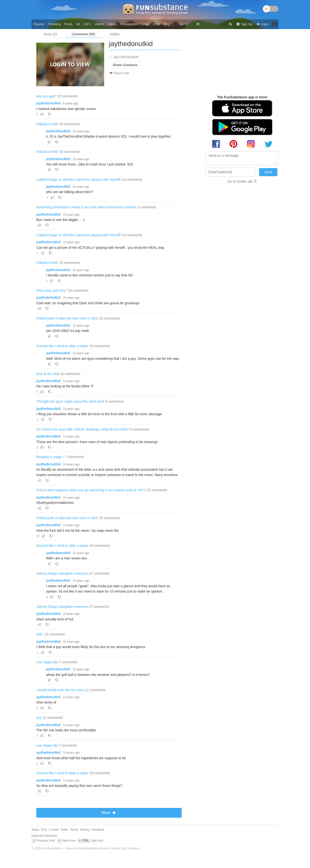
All (78, 24)
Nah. (40, 634)
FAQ (44, 830)
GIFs (87, 24)
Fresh (68, 24)
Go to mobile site (240, 181)
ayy (39, 718)
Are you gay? (46, 96)
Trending (54, 24)
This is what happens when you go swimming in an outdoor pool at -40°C (91, 490)
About (35, 830)
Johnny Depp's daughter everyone (62, 573)
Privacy (85, 830)
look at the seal (48, 374)
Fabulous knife (47, 124)
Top (183, 24)
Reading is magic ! (50, 457)
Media (112, 24)
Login (262, 24)
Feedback (98, 830)
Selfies (115, 34)
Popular (39, 24)
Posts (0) (50, 34)
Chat (156, 24)
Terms (74, 830)
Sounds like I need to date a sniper (62, 346)
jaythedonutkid (48, 103)
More (109, 813)
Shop (145, 24)
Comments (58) (83, 34)
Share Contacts (125, 65)
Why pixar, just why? (52, 290)
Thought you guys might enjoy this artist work (70, 401)
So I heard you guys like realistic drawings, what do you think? (83, 429)
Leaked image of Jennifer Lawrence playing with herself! (79, 180)
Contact (54, 830)
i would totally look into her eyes (60, 690)
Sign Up (244, 24)
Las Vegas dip (47, 662)
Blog (167, 24)
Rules (65, 830)
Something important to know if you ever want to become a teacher (87, 207)
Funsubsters (129, 24)
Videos (100, 24)
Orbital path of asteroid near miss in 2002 (67, 318)
